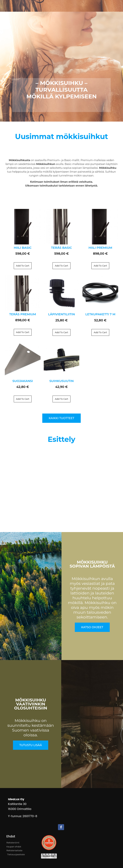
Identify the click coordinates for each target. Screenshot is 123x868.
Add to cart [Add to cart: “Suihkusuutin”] (61, 399)
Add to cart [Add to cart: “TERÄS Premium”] (23, 332)
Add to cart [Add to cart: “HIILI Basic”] (23, 266)
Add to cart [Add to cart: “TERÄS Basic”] (61, 266)
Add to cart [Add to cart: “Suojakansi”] (23, 399)
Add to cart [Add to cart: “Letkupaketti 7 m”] (100, 332)
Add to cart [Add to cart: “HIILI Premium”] (100, 266)
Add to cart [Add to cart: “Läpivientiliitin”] (61, 332)
